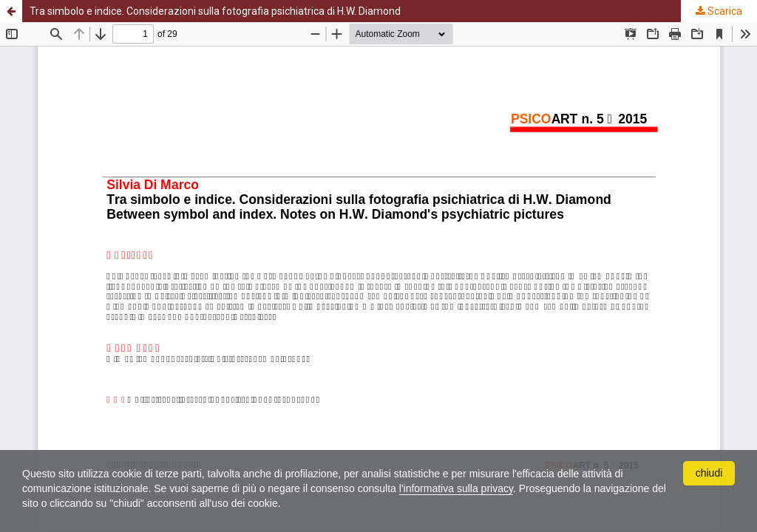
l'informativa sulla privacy (456, 488)
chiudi (709, 473)
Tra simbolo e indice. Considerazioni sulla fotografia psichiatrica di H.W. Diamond (215, 11)
